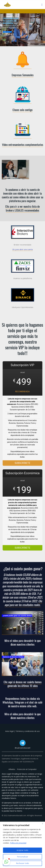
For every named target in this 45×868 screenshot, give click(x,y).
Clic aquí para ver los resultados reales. (23, 603)
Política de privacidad (18, 843)
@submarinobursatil (22, 748)
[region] (22, 845)
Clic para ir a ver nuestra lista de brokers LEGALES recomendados (22, 208)
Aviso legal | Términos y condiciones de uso (22, 731)
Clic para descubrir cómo (7, 32)
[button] (6, 862)
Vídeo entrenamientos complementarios (23, 145)
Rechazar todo (23, 863)
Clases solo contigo (22, 110)
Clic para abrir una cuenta (22, 249)
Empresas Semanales (23, 75)
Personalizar (23, 857)
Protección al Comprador (27, 769)
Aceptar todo (22, 850)
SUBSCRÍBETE (22, 463)
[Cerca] (42, 824)
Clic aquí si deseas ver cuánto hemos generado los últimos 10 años (23, 684)
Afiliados (12, 769)
